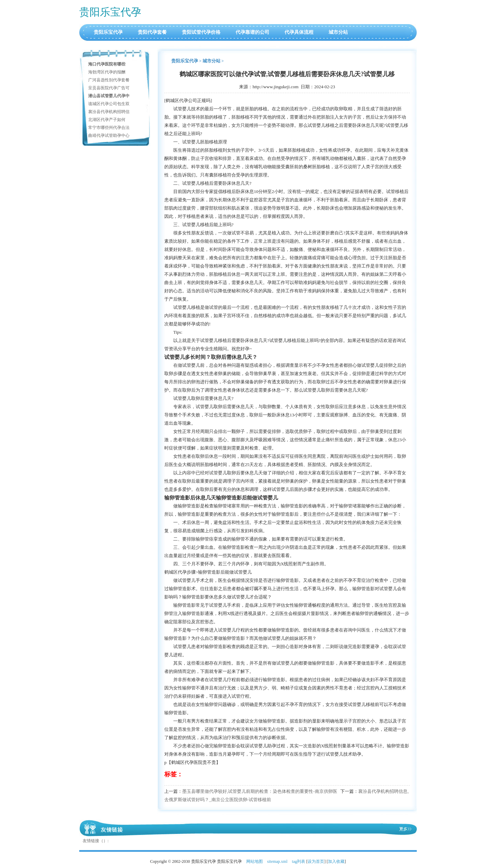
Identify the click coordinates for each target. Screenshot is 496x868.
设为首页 (316, 861)
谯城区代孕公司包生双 (109, 104)
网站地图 (255, 861)
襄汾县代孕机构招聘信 (109, 112)
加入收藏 (336, 861)
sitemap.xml (277, 861)
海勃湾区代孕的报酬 (107, 72)
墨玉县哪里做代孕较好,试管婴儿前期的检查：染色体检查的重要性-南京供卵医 (260, 791)
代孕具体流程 (299, 32)
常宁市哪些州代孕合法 (109, 128)
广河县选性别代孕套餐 (109, 80)
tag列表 (299, 861)
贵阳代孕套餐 (152, 32)
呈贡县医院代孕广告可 (109, 88)
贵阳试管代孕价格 (201, 32)
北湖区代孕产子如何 (107, 120)
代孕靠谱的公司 (252, 32)
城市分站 (338, 32)
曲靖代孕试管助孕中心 (109, 135)
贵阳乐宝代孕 (110, 12)
